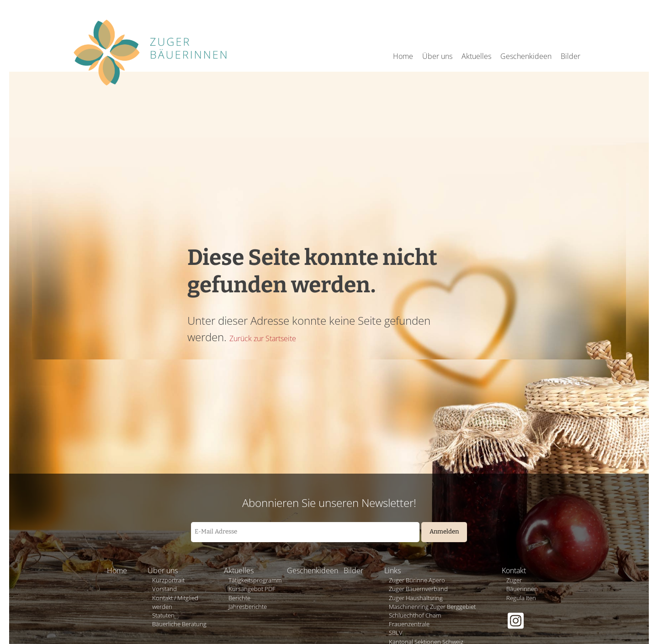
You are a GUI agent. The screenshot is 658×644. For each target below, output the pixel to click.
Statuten (163, 615)
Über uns (437, 56)
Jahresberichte (248, 607)
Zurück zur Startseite (263, 338)
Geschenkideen (526, 56)
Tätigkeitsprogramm (255, 580)
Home (403, 56)
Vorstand (164, 589)
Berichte (239, 598)
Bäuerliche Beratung (179, 624)
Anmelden (444, 532)
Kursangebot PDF (252, 589)
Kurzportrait (168, 580)
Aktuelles (476, 56)
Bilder (570, 56)
